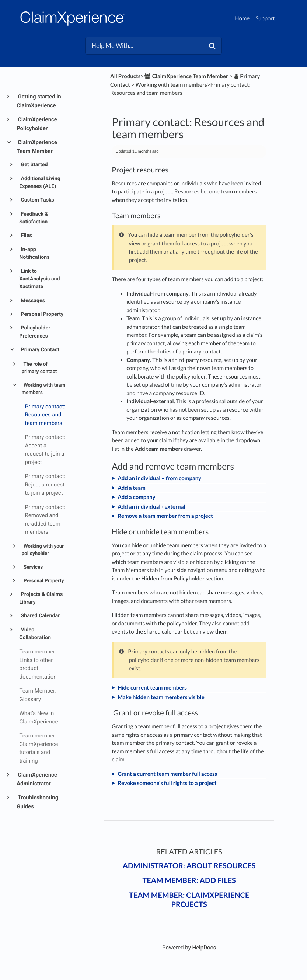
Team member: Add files (189, 880)
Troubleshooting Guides (37, 802)
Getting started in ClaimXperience (39, 101)
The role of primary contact (39, 368)
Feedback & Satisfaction (34, 218)
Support (265, 18)
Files (26, 236)
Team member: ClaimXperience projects (189, 900)
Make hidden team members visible (161, 697)
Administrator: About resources (189, 866)
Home (242, 18)
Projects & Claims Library (41, 598)
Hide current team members (152, 688)
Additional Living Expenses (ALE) (40, 183)
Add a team (132, 488)
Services (33, 567)
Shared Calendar (40, 616)
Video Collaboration (35, 634)
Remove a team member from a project (165, 516)
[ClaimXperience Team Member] (186, 76)
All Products (125, 76)
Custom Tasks (37, 200)
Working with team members (44, 389)
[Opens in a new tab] (189, 948)
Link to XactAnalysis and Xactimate (39, 279)
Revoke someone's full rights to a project (167, 783)
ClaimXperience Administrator (37, 779)
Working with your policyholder (43, 550)
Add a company (136, 497)
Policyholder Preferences (35, 332)
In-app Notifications (34, 253)
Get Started (34, 165)
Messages (32, 301)
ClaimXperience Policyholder (37, 124)
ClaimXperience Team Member (37, 147)
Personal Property (41, 314)
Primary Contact (39, 350)
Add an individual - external (151, 507)
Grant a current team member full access (167, 774)
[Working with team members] (171, 85)
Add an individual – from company (159, 478)
